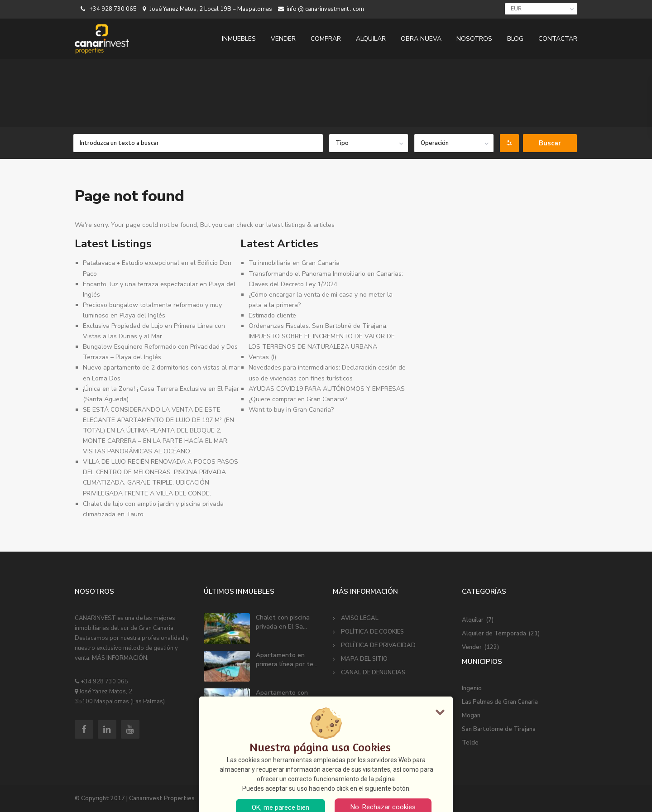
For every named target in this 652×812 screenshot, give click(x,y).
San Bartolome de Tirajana (499, 729)
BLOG (515, 39)
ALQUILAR (371, 39)
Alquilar (473, 620)
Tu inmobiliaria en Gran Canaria (294, 263)
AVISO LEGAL (360, 618)
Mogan (471, 716)
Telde (470, 743)
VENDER (283, 39)
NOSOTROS (474, 39)
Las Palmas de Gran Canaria (500, 702)
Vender (472, 647)
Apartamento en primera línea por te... (287, 660)
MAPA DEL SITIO (364, 659)
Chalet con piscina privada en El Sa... (283, 622)
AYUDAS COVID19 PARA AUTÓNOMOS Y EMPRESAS (327, 389)
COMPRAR (326, 39)
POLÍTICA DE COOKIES (372, 632)
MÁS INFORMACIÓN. (120, 658)
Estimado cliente (272, 315)
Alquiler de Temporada (494, 634)
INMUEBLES (239, 39)
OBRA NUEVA (421, 39)
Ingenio (472, 688)
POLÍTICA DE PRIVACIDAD (378, 645)
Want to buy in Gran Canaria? (291, 410)
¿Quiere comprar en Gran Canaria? (298, 399)
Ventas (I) (262, 357)
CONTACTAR (558, 39)
